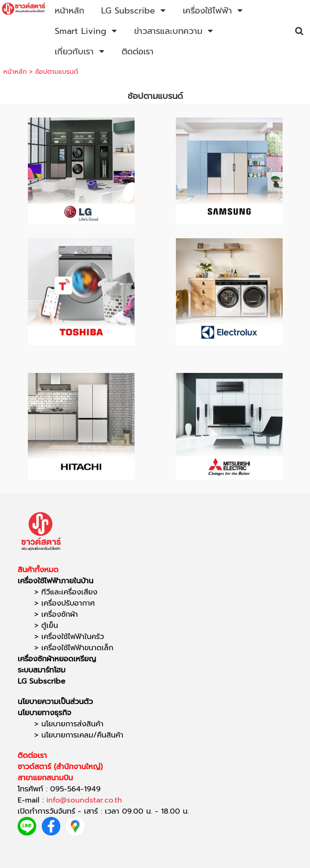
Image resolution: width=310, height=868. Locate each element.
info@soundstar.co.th (84, 800)
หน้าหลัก (15, 72)
